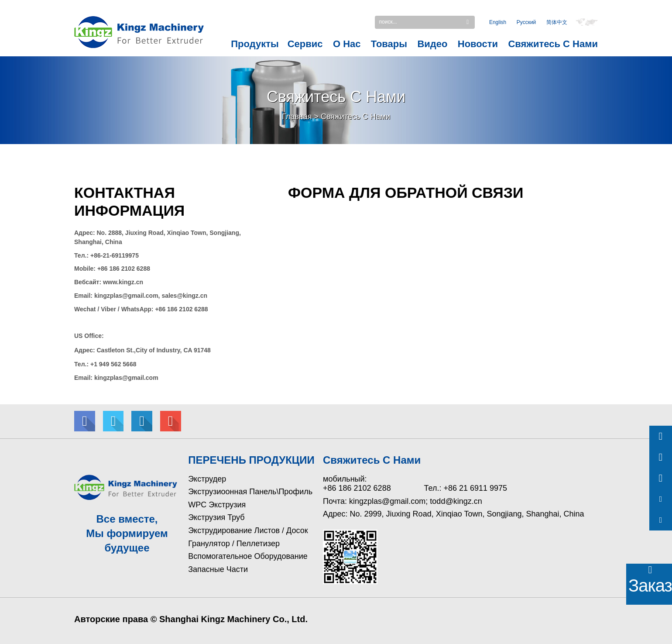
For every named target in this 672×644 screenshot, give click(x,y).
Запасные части (218, 569)
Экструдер (207, 479)
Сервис (305, 44)
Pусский (526, 23)
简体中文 (557, 23)
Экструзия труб (216, 517)
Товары (389, 44)
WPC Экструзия (217, 505)
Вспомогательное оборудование (248, 556)
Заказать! (650, 585)
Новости (478, 44)
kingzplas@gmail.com (387, 501)
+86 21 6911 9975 (475, 488)
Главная (297, 117)
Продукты (255, 44)
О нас (347, 44)
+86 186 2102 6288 (357, 488)
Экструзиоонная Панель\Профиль (250, 492)
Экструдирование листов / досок (248, 530)
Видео (432, 44)
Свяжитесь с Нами (553, 44)
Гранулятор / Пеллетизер (234, 544)
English (498, 23)
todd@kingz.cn (456, 501)
